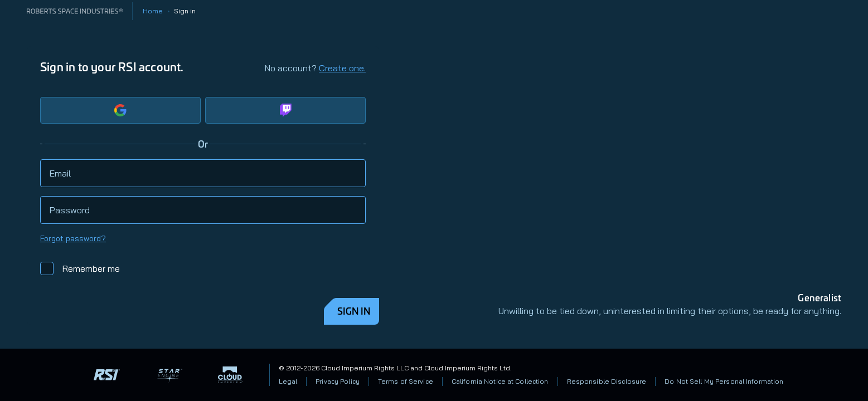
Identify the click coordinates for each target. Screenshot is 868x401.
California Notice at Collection (500, 381)
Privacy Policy (338, 381)
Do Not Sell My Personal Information (724, 381)
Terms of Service (406, 381)
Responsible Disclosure (607, 381)
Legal (288, 381)
